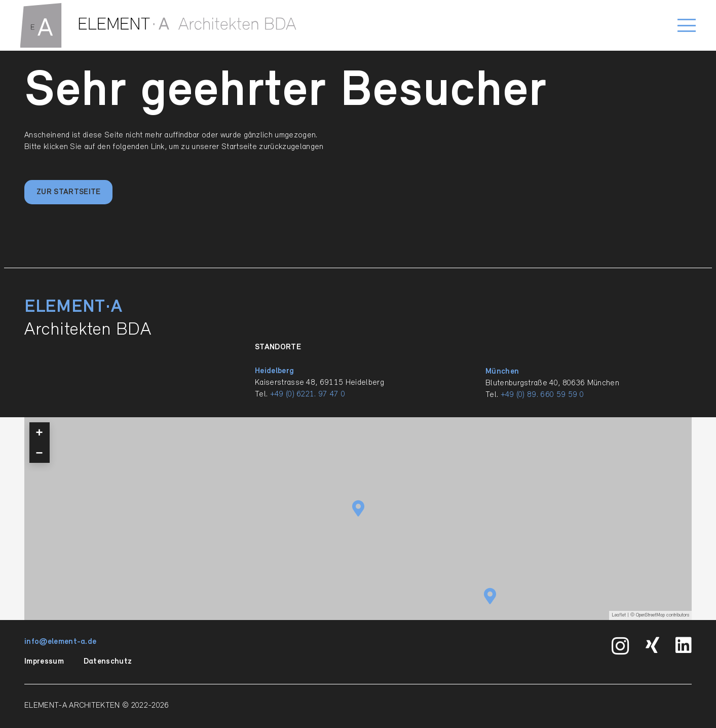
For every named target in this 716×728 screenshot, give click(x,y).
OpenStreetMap (650, 615)
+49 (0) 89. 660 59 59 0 (542, 395)
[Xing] (652, 645)
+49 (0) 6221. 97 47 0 (308, 394)
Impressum (44, 662)
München (502, 372)
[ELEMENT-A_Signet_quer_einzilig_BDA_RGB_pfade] (158, 25)
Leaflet (619, 615)
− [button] (40, 452)
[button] (687, 25)
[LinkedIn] (684, 645)
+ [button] (40, 432)
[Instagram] (620, 646)
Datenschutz (108, 662)
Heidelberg (274, 371)
